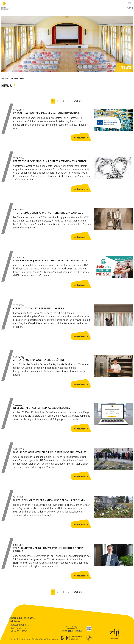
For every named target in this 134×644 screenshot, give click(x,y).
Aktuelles (15, 78)
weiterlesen (79, 138)
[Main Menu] (130, 4)
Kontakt (13, 639)
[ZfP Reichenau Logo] (6, 6)
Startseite (5, 78)
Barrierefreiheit (40, 639)
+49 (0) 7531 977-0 (18, 631)
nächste (78, 101)
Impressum (54, 639)
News (22, 78)
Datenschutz (25, 639)
